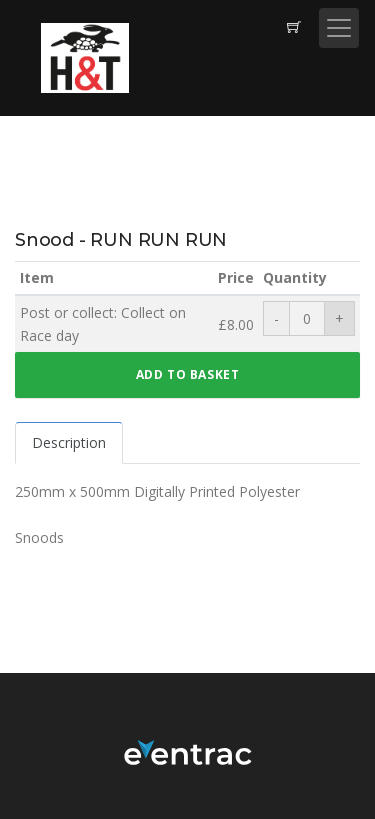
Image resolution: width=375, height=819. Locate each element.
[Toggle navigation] (339, 28)
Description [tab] (69, 442)
